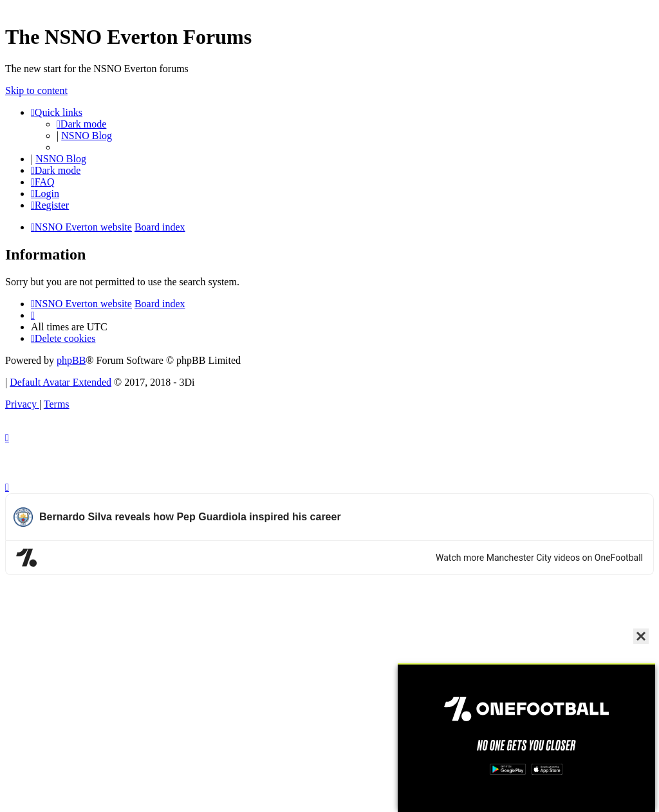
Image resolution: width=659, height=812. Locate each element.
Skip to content (36, 90)
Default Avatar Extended (60, 382)
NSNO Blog (87, 136)
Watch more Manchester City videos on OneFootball (539, 558)
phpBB (71, 360)
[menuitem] (43, 182)
